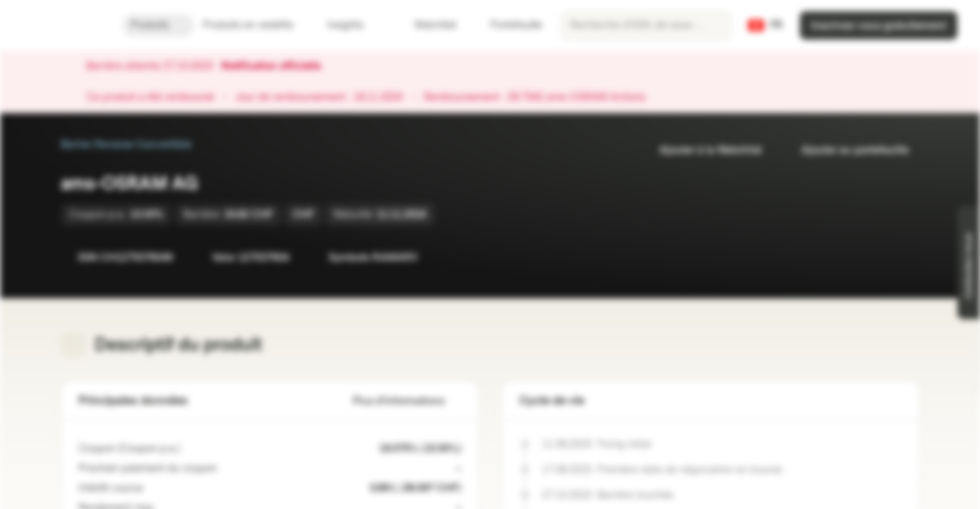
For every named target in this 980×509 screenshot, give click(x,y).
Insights (354, 25)
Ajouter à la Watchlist (702, 150)
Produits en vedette (256, 25)
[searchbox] (646, 25)
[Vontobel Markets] (61, 25)
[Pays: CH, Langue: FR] (765, 25)
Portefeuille (508, 25)
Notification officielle (278, 66)
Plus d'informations (407, 401)
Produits (158, 25)
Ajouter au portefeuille (846, 150)
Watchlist (427, 25)
